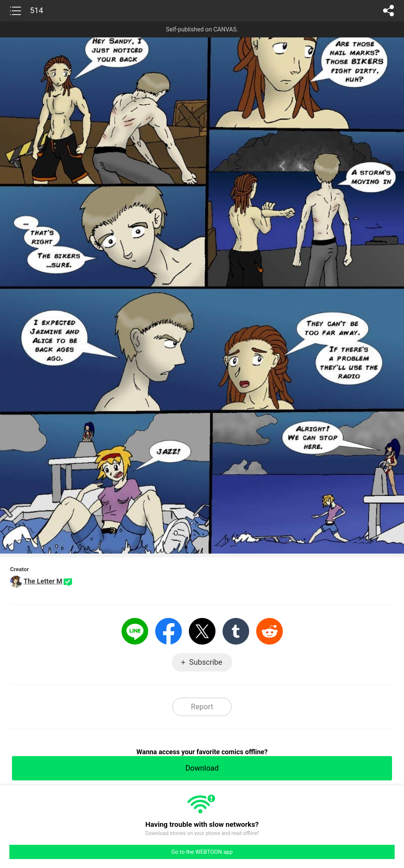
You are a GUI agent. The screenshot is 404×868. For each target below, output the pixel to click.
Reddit (270, 631)
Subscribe (206, 662)
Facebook (169, 631)
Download (202, 768)
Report (202, 707)
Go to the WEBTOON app (202, 852)
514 (36, 10)
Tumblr (236, 631)
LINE (135, 631)
